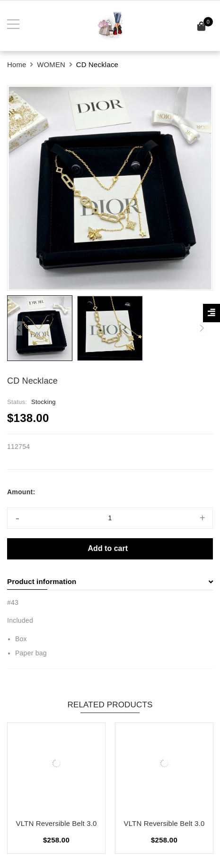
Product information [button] (110, 581)
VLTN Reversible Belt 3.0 (57, 823)
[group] (110, 188)
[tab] (110, 582)
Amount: (21, 492)
